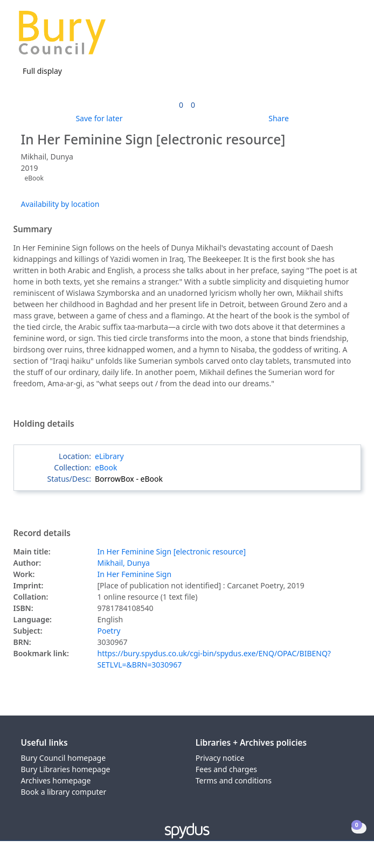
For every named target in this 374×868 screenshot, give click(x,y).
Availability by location (60, 204)
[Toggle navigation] (349, 37)
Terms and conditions (234, 780)
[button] (336, 37)
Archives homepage (56, 780)
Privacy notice (220, 758)
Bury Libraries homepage (66, 769)
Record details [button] (42, 533)
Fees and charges (226, 769)
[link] (181, 105)
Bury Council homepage (64, 758)
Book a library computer (64, 792)
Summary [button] (33, 230)
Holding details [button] (44, 424)
